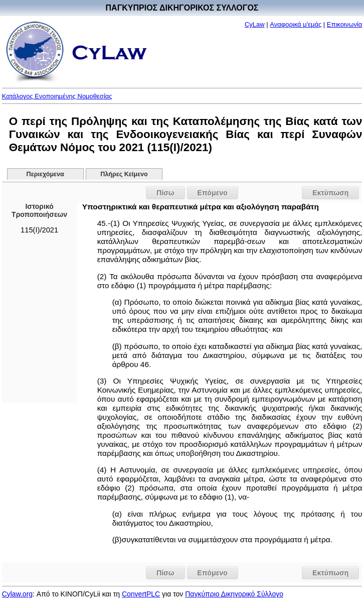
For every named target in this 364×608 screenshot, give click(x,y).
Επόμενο (213, 193)
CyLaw (255, 24)
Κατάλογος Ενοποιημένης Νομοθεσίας (57, 96)
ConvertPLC (141, 594)
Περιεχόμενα (45, 174)
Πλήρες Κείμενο (124, 174)
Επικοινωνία (345, 24)
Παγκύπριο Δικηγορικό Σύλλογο (234, 594)
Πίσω (165, 193)
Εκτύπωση (330, 193)
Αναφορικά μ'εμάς (296, 24)
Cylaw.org (17, 594)
